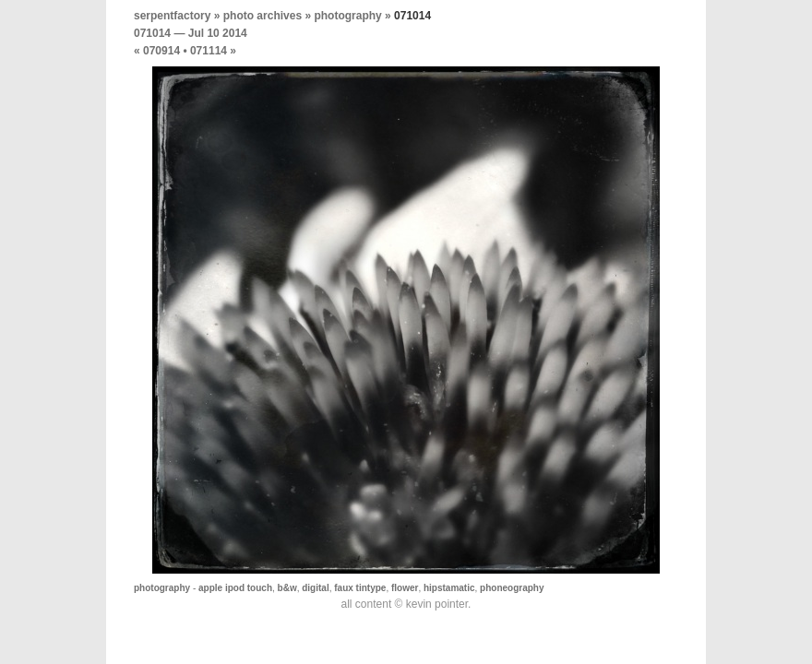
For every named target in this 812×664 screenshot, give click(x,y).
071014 (152, 33)
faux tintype (360, 588)
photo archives (263, 16)
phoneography (512, 588)
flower (405, 588)
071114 (209, 51)
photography (347, 16)
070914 (161, 51)
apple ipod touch (235, 588)
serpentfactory (172, 16)
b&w (287, 588)
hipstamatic (449, 588)
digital (315, 588)
